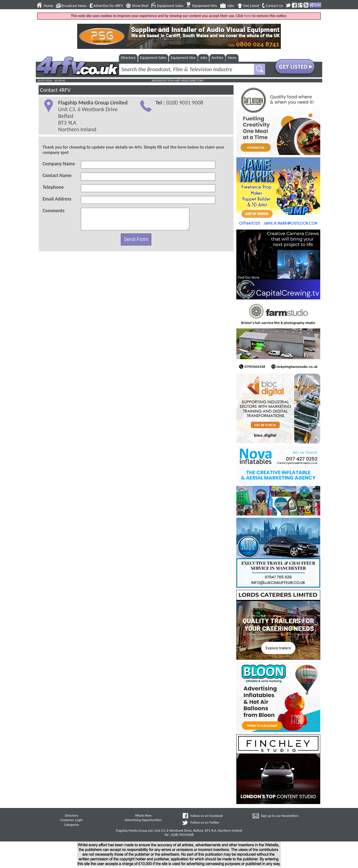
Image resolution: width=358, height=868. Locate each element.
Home (48, 6)
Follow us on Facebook (207, 816)
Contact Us (274, 6)
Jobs (231, 6)
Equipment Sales (170, 6)
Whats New (143, 815)
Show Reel (140, 6)
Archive (217, 58)
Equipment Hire (205, 6)
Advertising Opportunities (143, 820)
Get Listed (251, 6)
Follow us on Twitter (205, 822)
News (232, 58)
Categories (72, 825)
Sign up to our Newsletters (280, 816)
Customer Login (72, 820)
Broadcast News (74, 6)
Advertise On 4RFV (108, 6)
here (248, 16)
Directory (128, 58)
